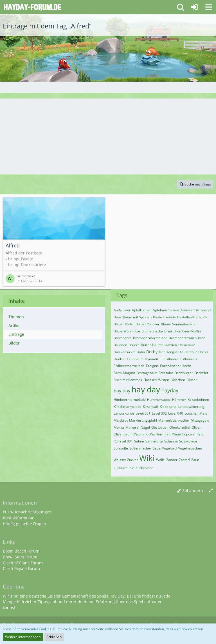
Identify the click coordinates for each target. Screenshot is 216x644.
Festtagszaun (147, 373)
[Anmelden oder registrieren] (195, 7)
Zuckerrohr (144, 468)
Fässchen (178, 380)
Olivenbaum (123, 434)
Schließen (54, 637)
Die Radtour (188, 352)
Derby (152, 352)
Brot (201, 338)
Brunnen (120, 345)
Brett (168, 331)
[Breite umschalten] (211, 491)
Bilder (14, 343)
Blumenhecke (152, 331)
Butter (146, 345)
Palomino (141, 434)
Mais (203, 413)
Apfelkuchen (142, 310)
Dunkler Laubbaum (129, 359)
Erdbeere (171, 359)
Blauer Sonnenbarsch (178, 324)
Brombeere (123, 338)
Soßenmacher (140, 448)
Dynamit (151, 359)
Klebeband (168, 407)
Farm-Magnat (124, 373)
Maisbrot (121, 420)
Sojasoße (121, 448)
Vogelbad (169, 448)
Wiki (147, 458)
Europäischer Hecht (175, 366)
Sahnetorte (154, 441)
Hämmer (179, 400)
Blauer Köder (124, 324)
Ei (161, 359)
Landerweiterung (191, 407)
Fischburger (184, 373)
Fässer (192, 380)
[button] (209, 7)
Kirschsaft (151, 407)
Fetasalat (166, 373)
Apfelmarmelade (166, 310)
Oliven (196, 427)
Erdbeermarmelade (129, 366)
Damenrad (187, 345)
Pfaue (176, 434)
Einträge (16, 334)
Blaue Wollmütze (127, 331)
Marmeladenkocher (174, 420)
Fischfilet (201, 373)
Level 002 (159, 413)
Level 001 (143, 413)
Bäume (158, 345)
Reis (200, 434)
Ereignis (152, 366)
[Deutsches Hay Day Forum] (32, 7)
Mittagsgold (200, 420)
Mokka (119, 427)
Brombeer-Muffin (187, 331)
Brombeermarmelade (150, 338)
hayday (170, 390)
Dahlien (171, 345)
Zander (172, 460)
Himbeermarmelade (130, 400)
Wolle (160, 460)
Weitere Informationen (23, 637)
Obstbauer (160, 427)
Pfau (167, 434)
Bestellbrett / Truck (192, 317)
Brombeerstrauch (183, 338)
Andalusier (122, 310)
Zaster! (184, 460)
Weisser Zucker (126, 460)
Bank (118, 317)
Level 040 (176, 413)
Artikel (14, 326)
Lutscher (191, 413)
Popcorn (189, 434)
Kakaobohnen (198, 400)
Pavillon (156, 434)
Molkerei (132, 427)
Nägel (145, 427)
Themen (16, 317)
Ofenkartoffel (180, 427)
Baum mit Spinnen (137, 317)
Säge (157, 448)
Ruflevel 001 (123, 441)
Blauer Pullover (148, 324)
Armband (203, 310)
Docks (203, 352)
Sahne (139, 441)
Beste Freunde (164, 317)
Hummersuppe (159, 400)
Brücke (134, 345)
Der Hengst (168, 352)
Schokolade (188, 441)
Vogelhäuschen (190, 448)
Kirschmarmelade (128, 407)
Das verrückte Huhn (129, 352)
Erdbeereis (188, 359)
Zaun (195, 460)
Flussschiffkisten (156, 380)
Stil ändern (193, 490)
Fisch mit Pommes (128, 380)
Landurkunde (124, 413)
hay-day (122, 391)
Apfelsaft (188, 310)
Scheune (171, 441)
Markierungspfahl (143, 420)
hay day (146, 389)
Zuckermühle (124, 468)
